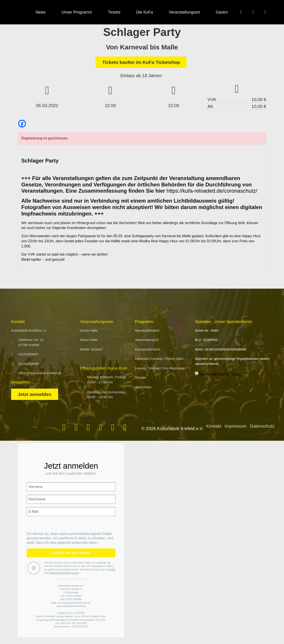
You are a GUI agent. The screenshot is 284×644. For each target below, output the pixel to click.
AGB (113, 570)
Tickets (114, 12)
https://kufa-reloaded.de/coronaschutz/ (212, 191)
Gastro (222, 12)
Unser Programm (77, 12)
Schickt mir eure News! (71, 553)
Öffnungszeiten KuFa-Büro (104, 368)
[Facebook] (22, 124)
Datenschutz (262, 426)
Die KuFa (145, 12)
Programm (144, 322)
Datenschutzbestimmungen (64, 573)
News (41, 12)
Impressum (236, 426)
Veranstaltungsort (184, 12)
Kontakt (214, 426)
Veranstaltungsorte (97, 322)
